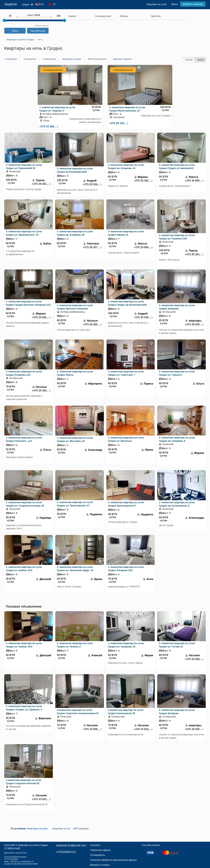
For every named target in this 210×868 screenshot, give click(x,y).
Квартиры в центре (72, 59)
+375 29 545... (195, 324)
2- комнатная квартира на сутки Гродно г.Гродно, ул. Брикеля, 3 (24, 708)
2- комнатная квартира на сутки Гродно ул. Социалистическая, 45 (25, 504)
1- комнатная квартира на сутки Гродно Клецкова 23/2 (126, 569)
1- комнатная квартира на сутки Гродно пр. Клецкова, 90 (75, 233)
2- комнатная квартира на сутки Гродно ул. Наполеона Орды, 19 (75, 569)
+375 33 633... (144, 729)
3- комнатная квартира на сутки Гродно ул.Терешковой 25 (24, 167)
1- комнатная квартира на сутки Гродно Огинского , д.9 (24, 439)
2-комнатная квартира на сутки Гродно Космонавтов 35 (126, 712)
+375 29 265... (93, 324)
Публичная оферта (100, 850)
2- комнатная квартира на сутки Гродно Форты (75, 373)
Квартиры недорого (123, 59)
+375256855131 (66, 852)
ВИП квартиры (81, 829)
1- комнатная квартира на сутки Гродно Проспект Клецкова (75, 307)
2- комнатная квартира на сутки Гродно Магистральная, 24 (127, 109)
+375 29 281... (42, 184)
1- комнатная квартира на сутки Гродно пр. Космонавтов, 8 (177, 504)
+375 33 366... (49, 127)
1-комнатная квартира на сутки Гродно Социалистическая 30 (24, 782)
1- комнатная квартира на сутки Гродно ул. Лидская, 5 (57, 109)
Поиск (15, 31)
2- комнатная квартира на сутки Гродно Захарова (177, 307)
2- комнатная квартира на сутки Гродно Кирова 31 (126, 233)
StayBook (11, 4)
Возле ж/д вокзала (97, 59)
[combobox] (79, 17)
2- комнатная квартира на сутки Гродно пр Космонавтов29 (75, 170)
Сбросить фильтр (41, 26)
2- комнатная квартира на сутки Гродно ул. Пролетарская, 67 (75, 504)
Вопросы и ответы (100, 865)
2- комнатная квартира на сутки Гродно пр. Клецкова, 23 (126, 167)
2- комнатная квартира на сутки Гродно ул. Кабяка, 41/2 (24, 569)
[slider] (4, 20)
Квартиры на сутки (157, 4)
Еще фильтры (38, 31)
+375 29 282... (144, 181)
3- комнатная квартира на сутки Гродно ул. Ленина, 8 (75, 645)
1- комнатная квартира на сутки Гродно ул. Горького (177, 373)
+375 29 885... (195, 181)
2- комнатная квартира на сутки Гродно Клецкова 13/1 (24, 373)
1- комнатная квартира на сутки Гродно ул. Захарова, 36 (126, 645)
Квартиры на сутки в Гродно (33, 845)
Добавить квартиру (193, 4)
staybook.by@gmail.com (71, 845)
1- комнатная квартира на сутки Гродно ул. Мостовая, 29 (75, 439)
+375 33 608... (195, 659)
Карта (201, 60)
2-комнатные (30, 59)
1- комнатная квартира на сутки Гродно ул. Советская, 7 (126, 373)
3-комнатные (49, 59)
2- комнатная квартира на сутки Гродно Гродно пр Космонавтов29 (127, 303)
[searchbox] (79, 16)
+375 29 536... (93, 184)
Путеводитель (98, 855)
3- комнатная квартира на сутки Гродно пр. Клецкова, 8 (177, 439)
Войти (174, 4)
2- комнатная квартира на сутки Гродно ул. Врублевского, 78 (24, 233)
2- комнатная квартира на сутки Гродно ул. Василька (126, 439)
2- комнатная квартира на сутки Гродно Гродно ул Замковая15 (177, 167)
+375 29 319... (119, 123)
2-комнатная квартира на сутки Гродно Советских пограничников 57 (78, 712)
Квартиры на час (61, 829)
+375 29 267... (93, 247)
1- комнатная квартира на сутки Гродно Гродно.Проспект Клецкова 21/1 (28, 303)
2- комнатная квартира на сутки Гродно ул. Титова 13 (177, 645)
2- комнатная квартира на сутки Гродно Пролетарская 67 (126, 504)
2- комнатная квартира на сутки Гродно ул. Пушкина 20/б (177, 237)
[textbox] (103, 16)
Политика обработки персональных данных (113, 860)
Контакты (95, 845)
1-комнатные (11, 59)
